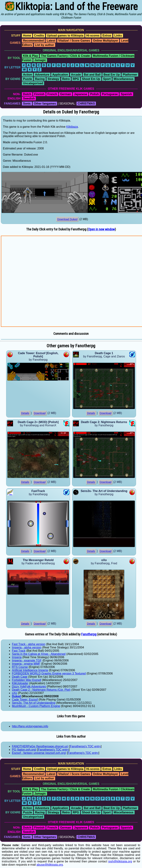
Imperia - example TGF (27, 660)
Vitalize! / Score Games (74, 41)
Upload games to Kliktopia (65, 36)
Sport (107, 79)
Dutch (27, 94)
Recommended (33, 41)
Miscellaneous (123, 79)
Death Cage (20, 677)
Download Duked (67, 219)
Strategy (53, 79)
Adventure (42, 75)
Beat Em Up (112, 75)
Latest (51, 41)
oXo (14, 693)
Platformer (130, 75)
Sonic (27, 104)
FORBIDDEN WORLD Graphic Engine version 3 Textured (49, 673)
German (65, 94)
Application (60, 75)
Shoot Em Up (91, 79)
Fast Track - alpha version (29, 644)
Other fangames (45, 104)
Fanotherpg (89, 634)
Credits (39, 36)
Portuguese (110, 94)
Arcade (76, 75)
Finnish (39, 94)
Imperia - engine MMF (26, 664)
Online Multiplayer (106, 41)
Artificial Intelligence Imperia (30, 670)
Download (40, 413)
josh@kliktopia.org (120, 861)
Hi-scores (93, 36)
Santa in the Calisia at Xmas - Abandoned (39, 654)
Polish (94, 94)
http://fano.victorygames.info (30, 726)
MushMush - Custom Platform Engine (36, 706)
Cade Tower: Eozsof (25, 700)
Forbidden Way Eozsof (27, 680)
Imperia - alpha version (27, 647)
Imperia (17, 657)
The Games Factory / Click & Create (65, 56)
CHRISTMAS (86, 104)
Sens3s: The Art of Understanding (34, 703)
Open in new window (101, 229)
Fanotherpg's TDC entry (85, 746)
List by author (44, 45)
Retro (66, 79)
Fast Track (19, 651)
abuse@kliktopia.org (50, 865)
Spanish (126, 94)
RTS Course (20, 667)
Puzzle (27, 79)
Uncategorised (33, 83)
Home (27, 36)
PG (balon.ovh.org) (24, 750)
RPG (76, 79)
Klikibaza (72, 127)
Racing (40, 79)
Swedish (29, 98)
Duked (16, 696)
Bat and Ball (92, 75)
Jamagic (40, 60)
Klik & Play (30, 56)
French (52, 94)
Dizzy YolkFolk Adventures (29, 686)
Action (27, 75)
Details (25, 413)
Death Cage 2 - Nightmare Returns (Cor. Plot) (41, 690)
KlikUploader (20, 683)
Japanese (81, 94)
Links (118, 36)
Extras (107, 36)
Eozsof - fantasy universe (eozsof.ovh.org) (39, 753)
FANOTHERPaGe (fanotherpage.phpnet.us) (40, 746)
